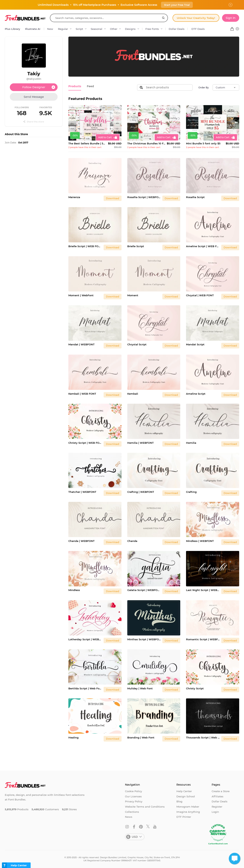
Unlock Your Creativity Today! (196, 18)
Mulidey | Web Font (140, 688)
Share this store (34, 122)
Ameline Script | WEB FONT (203, 246)
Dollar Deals (177, 29)
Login (215, 812)
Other (114, 29)
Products (74, 86)
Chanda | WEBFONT (81, 541)
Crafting (191, 492)
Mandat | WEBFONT (81, 344)
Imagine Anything (188, 812)
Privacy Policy (134, 801)
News (129, 817)
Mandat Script (195, 344)
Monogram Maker (188, 807)
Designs (130, 29)
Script (79, 29)
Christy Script (195, 688)
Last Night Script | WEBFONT (203, 590)
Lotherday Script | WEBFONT (85, 639)
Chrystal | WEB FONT (200, 295)
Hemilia (191, 443)
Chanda (132, 541)
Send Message (34, 97)
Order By (204, 87)
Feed (89, 86)
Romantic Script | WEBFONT (203, 639)
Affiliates (218, 796)
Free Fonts (152, 29)
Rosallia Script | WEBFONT (144, 197)
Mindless (74, 590)
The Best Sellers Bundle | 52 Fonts (87, 143)
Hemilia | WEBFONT (140, 443)
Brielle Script (136, 246)
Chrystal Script (137, 344)
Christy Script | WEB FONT (85, 443)
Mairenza (74, 197)
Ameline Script (196, 394)
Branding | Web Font (141, 737)
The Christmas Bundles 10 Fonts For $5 (146, 143)
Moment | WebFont (81, 295)
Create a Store (221, 791)
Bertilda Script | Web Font (85, 688)
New (50, 29)
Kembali (133, 394)
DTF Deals (198, 29)
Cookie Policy (133, 791)
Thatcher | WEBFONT (82, 492)
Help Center (184, 791)
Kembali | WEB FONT (82, 394)
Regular (63, 29)
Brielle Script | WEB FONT (85, 246)
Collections (132, 812)
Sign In (231, 18)
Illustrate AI (33, 29)
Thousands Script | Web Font (203, 737)
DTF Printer (184, 817)
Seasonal (96, 29)
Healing (73, 737)
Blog (179, 801)
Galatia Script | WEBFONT (144, 590)
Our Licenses (133, 796)
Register (217, 807)
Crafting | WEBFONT (141, 492)
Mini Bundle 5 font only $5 (203, 143)
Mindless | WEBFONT (200, 541)
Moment (133, 295)
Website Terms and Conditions (145, 807)
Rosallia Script (195, 197)
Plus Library (13, 29)
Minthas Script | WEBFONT (144, 639)
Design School (186, 796)
